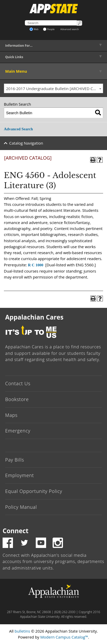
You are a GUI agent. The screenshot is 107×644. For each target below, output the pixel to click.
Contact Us (18, 383)
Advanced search (70, 29)
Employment (20, 475)
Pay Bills (15, 460)
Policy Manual (21, 507)
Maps (11, 415)
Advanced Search (18, 129)
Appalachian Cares (34, 317)
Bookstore (17, 399)
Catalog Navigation (26, 143)
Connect (16, 531)
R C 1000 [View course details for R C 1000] (36, 265)
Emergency (18, 431)
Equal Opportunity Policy (34, 491)
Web (34, 29)
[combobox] (53, 89)
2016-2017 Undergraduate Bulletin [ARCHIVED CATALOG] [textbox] (55, 89)
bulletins (22, 631)
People (49, 29)
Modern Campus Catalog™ (64, 637)
